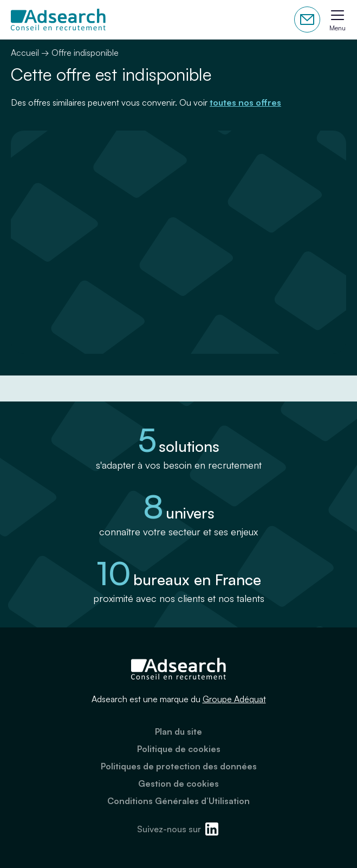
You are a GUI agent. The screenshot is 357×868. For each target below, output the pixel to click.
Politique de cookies (179, 749)
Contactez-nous (307, 20)
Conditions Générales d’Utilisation (178, 801)
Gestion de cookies (178, 783)
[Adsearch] (58, 20)
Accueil (25, 53)
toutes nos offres (245, 102)
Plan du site (178, 731)
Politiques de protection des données (179, 766)
